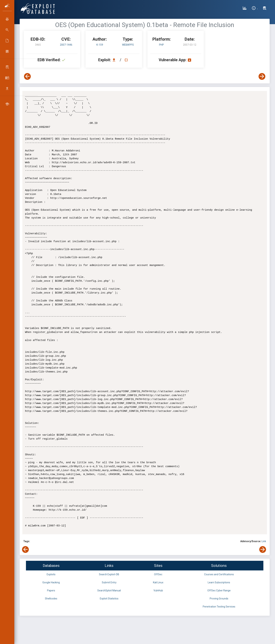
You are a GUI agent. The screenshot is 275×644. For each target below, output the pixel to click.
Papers (51, 590)
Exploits (51, 574)
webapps (128, 45)
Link (264, 541)
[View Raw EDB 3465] (127, 60)
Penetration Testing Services (219, 607)
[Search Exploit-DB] (265, 9)
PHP (161, 45)
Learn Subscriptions (219, 582)
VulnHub (158, 590)
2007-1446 (66, 45)
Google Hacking (51, 582)
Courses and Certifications (219, 574)
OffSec (158, 574)
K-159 (100, 45)
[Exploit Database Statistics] (245, 9)
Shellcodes (51, 599)
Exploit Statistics (109, 599)
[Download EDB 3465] (115, 60)
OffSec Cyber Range (219, 590)
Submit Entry (109, 582)
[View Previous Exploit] (27, 76)
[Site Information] (255, 9)
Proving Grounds (219, 599)
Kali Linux (158, 582)
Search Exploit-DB (109, 574)
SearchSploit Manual (109, 590)
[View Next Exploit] (262, 76)
